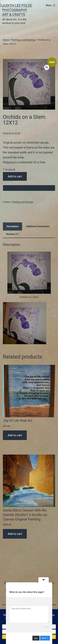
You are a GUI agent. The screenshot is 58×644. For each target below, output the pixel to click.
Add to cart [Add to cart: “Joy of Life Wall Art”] (15, 435)
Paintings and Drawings (23, 40)
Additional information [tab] (38, 226)
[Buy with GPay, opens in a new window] (29, 188)
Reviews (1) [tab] (12, 234)
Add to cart (15, 176)
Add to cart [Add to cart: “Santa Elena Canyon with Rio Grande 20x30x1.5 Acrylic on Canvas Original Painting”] (15, 534)
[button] (47, 67)
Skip (36, 638)
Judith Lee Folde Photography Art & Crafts (17, 10)
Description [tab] (13, 226)
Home (6, 40)
